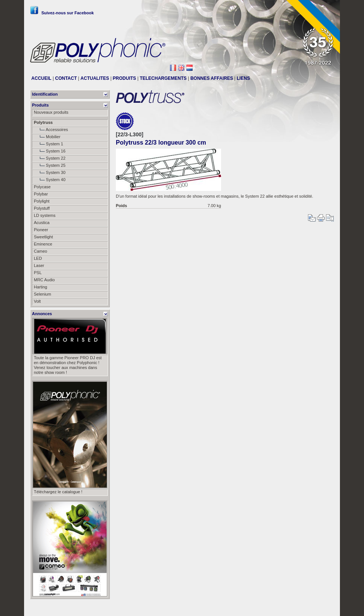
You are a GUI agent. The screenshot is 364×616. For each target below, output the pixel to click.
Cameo (40, 251)
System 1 (49, 144)
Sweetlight (43, 237)
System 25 (50, 165)
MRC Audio (44, 280)
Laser (39, 265)
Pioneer (41, 230)
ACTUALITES (95, 78)
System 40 (50, 180)
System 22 (50, 158)
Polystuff (42, 208)
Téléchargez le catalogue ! (58, 492)
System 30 (50, 172)
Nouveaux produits (51, 112)
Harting (40, 287)
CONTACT (66, 78)
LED (38, 258)
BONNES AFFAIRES (212, 78)
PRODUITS (124, 78)
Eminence (43, 244)
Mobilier (47, 137)
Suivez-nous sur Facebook (62, 13)
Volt (37, 301)
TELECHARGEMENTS (163, 78)
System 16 (50, 151)
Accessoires (51, 130)
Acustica (42, 223)
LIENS (243, 78)
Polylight (42, 201)
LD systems (45, 215)
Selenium (42, 294)
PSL (38, 273)
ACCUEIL (41, 78)
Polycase (42, 187)
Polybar (41, 194)
